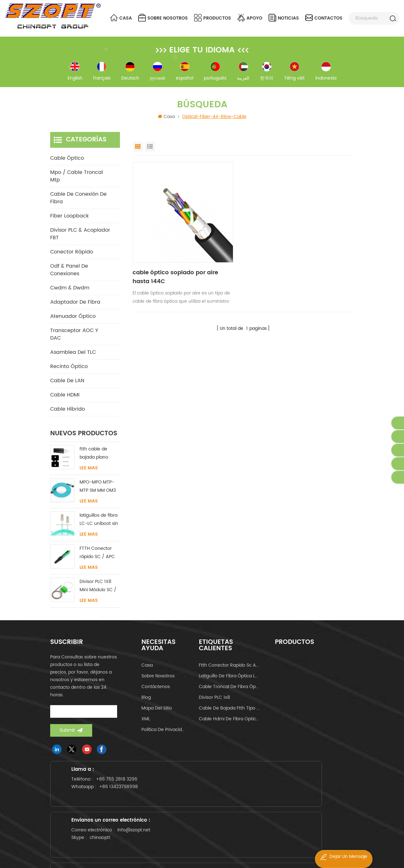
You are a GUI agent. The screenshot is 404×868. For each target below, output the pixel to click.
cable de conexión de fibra (78, 204)
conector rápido (72, 258)
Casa (121, 18)
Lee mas (89, 474)
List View (150, 152)
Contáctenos (156, 692)
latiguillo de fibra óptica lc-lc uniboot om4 (229, 682)
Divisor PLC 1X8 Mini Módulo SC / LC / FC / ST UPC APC (98, 592)
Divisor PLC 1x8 (214, 703)
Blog (146, 703)
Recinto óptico (69, 372)
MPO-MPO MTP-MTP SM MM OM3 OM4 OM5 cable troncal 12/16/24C (99, 492)
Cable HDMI (65, 401)
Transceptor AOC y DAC (74, 340)
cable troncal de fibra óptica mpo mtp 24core (229, 692)
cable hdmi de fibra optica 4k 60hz (229, 725)
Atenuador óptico (73, 322)
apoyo (250, 18)
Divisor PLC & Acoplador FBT (80, 240)
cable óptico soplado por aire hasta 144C (165, 251)
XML (146, 725)
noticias (284, 18)
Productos (213, 18)
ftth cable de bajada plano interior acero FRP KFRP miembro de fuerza (99, 459)
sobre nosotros (163, 18)
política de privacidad (164, 735)
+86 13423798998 (100, 821)
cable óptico (67, 164)
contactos (324, 18)
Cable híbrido (68, 415)
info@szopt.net (202, 822)
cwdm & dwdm (70, 294)
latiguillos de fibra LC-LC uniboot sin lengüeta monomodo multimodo (99, 525)
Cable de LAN (67, 386)
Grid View (138, 152)
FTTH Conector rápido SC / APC (97, 558)
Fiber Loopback (69, 222)
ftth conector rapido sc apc (229, 671)
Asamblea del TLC (73, 358)
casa (147, 671)
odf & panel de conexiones (69, 276)
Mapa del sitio (157, 714)
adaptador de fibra (75, 308)
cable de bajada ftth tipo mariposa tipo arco (229, 714)
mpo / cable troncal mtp (77, 182)
